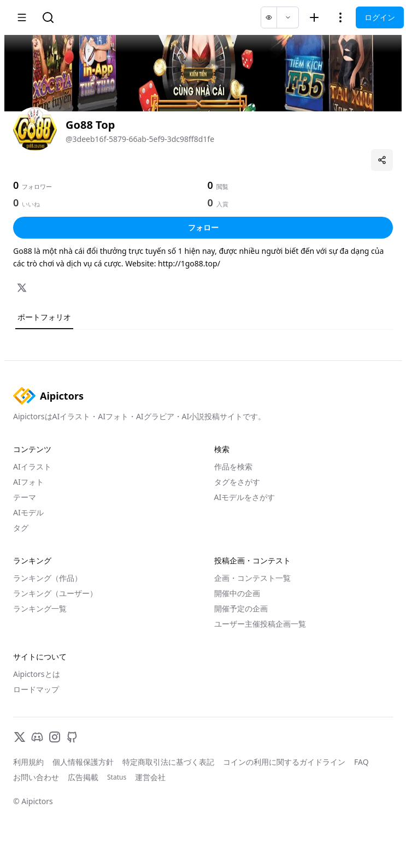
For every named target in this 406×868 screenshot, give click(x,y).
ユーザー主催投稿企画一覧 (260, 624)
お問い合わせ (36, 777)
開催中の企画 (237, 593)
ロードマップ (36, 689)
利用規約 (28, 762)
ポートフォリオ (44, 317)
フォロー (203, 227)
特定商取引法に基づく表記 (168, 762)
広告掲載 (83, 777)
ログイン (380, 17)
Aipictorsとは (37, 674)
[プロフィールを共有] (382, 160)
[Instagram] (55, 737)
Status (117, 777)
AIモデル (28, 512)
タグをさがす (237, 482)
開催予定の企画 (241, 608)
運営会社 (150, 777)
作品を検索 (233, 466)
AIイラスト (32, 466)
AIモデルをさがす (245, 497)
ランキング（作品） (48, 578)
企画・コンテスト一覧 (252, 578)
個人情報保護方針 (83, 762)
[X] (22, 288)
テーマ (25, 497)
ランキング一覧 (40, 608)
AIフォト (28, 482)
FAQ (361, 762)
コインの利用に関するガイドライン (284, 762)
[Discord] (37, 737)
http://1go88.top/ (189, 263)
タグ (21, 528)
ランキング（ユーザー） (55, 593)
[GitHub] (72, 737)
